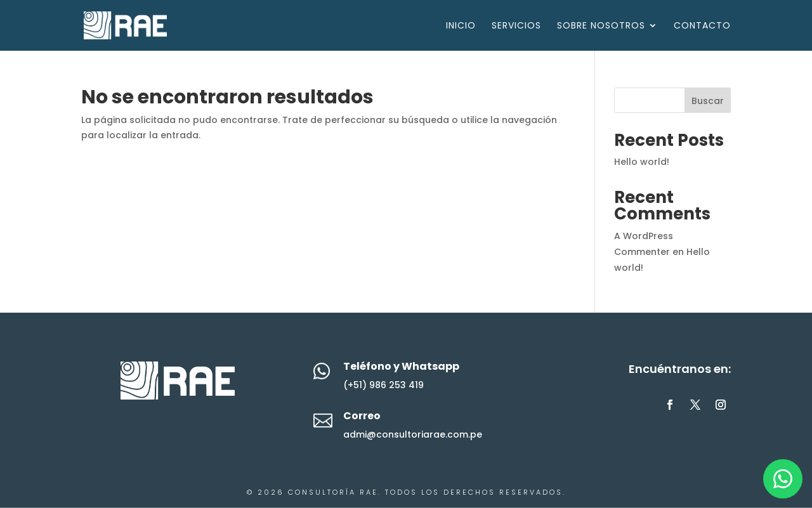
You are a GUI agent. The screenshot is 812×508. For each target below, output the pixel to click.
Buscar (708, 101)
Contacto (702, 26)
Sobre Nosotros (601, 26)
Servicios (516, 26)
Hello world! (642, 162)
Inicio (461, 26)
